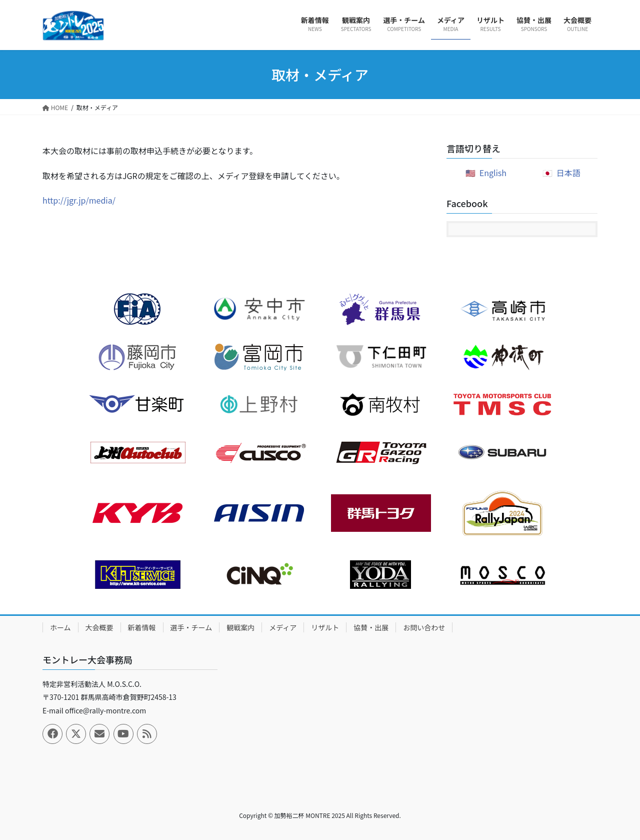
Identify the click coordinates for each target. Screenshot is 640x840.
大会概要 (99, 627)
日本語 (568, 173)
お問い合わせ (424, 627)
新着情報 (142, 627)
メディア (283, 627)
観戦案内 (240, 627)
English (493, 173)
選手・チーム (191, 627)
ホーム (60, 627)
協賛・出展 (371, 627)
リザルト (325, 627)
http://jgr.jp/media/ (79, 200)
